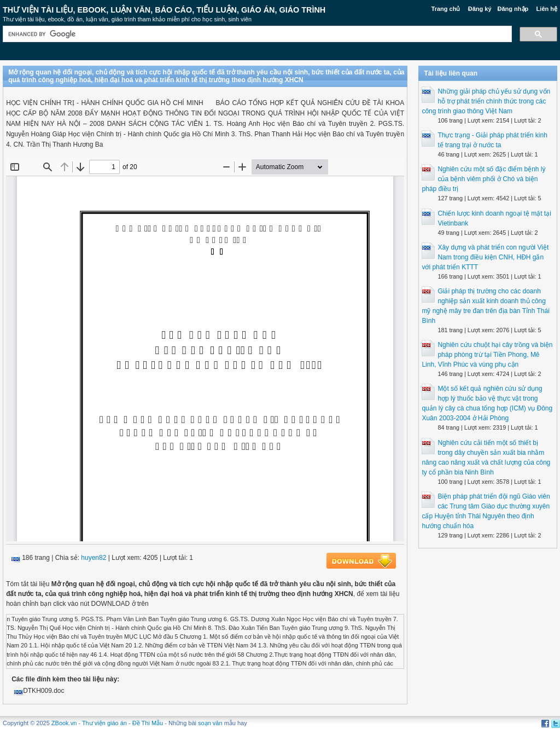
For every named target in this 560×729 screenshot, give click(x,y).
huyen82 (94, 558)
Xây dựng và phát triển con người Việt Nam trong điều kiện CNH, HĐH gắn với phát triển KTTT (485, 257)
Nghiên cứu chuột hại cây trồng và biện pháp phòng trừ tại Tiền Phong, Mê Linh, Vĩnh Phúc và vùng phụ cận (487, 355)
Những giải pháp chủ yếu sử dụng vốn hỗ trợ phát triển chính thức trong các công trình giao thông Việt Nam (486, 101)
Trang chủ (446, 9)
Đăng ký (480, 9)
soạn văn (210, 723)
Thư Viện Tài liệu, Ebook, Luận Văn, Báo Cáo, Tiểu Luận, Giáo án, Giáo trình (164, 10)
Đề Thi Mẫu (148, 723)
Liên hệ (547, 9)
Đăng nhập (513, 9)
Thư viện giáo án (104, 723)
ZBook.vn (64, 723)
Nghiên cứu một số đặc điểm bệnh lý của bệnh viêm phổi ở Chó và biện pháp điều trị (483, 179)
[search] (256, 34)
